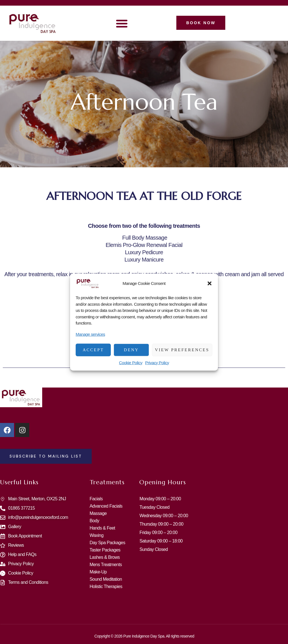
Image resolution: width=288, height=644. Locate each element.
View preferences (182, 350)
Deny (131, 350)
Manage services (90, 334)
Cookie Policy (131, 362)
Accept (93, 350)
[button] (210, 283)
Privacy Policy (157, 362)
